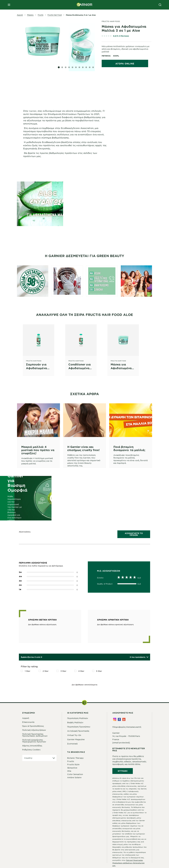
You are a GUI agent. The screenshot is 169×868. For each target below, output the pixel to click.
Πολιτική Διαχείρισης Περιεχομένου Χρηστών (34, 741)
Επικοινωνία (28, 722)
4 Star (81, 671)
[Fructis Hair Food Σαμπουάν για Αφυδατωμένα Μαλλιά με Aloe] (39, 347)
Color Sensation (75, 774)
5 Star (99, 671)
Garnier (116, 733)
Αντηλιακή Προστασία (78, 731)
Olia (69, 771)
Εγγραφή (123, 771)
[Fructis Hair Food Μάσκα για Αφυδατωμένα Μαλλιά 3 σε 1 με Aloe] (123, 347)
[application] (39, 758)
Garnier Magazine (76, 739)
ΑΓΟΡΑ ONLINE (125, 63)
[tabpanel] (65, 85)
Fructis (71, 761)
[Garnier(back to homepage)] (84, 5)
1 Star (28, 671)
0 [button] (48, 572)
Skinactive (72, 768)
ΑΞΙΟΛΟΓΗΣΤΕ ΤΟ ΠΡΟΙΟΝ (134, 534)
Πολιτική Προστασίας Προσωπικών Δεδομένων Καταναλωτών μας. (128, 863)
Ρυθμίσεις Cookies (31, 750)
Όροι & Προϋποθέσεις (33, 726)
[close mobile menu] (9, 5)
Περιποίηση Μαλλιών (78, 718)
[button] (139, 657)
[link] (127, 37)
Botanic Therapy (75, 758)
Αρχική (26, 718)
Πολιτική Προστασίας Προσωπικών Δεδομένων (35, 735)
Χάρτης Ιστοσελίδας (32, 746)
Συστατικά (72, 744)
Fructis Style (73, 764)
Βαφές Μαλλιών (75, 722)
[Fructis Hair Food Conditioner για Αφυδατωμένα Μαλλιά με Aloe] (81, 347)
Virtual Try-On (74, 735)
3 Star (63, 671)
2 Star (46, 671)
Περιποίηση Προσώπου (79, 727)
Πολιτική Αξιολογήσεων (34, 730)
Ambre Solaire (74, 777)
